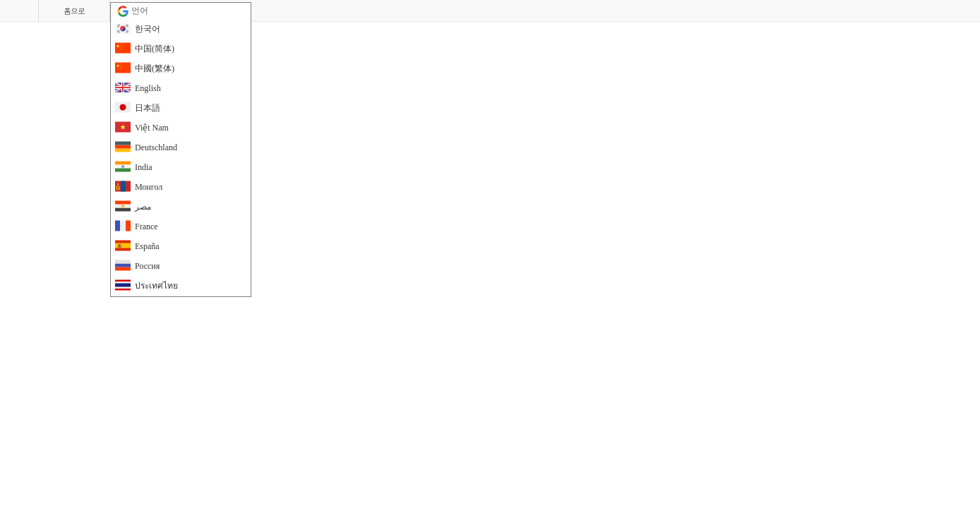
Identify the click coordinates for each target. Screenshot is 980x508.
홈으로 (74, 11)
